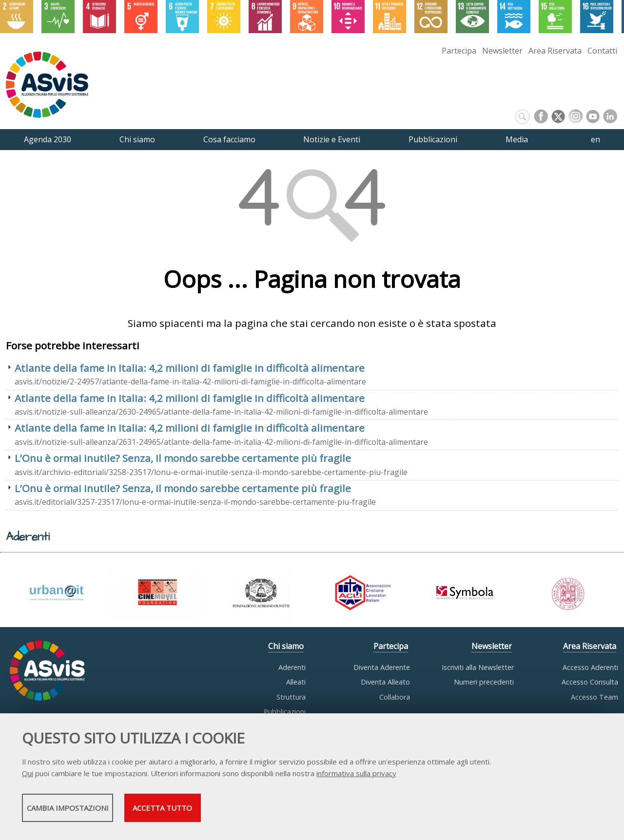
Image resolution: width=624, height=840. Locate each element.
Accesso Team (595, 697)
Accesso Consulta (590, 682)
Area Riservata (555, 51)
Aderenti (292, 667)
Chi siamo (286, 646)
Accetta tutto (274, 811)
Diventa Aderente (382, 667)
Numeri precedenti (484, 682)
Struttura (291, 697)
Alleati (296, 682)
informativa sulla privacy (356, 777)
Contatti (602, 51)
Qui (28, 777)
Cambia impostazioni (99, 811)
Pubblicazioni (285, 712)
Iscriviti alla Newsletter (478, 667)
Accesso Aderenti (590, 667)
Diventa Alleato (385, 682)
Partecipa (459, 51)
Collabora (395, 697)
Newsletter (502, 51)
